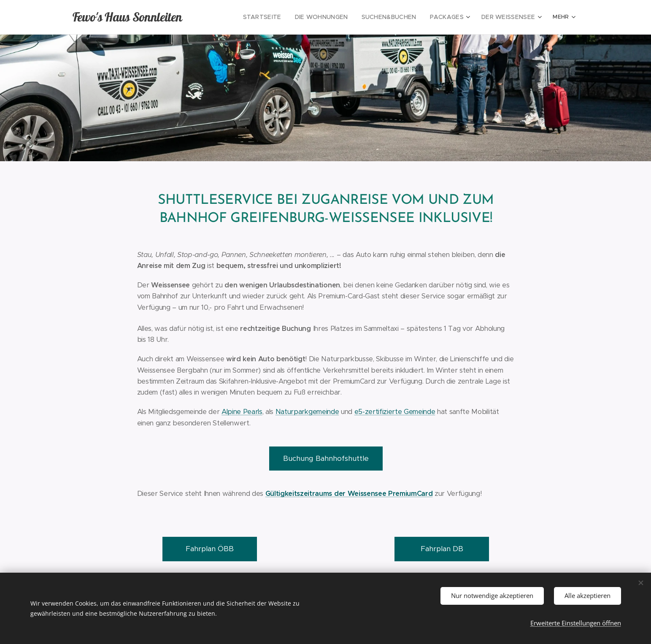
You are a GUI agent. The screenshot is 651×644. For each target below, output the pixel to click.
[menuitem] (281, 17)
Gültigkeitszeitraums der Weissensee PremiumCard (349, 494)
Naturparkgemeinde (307, 412)
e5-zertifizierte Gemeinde (394, 412)
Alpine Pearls (242, 412)
